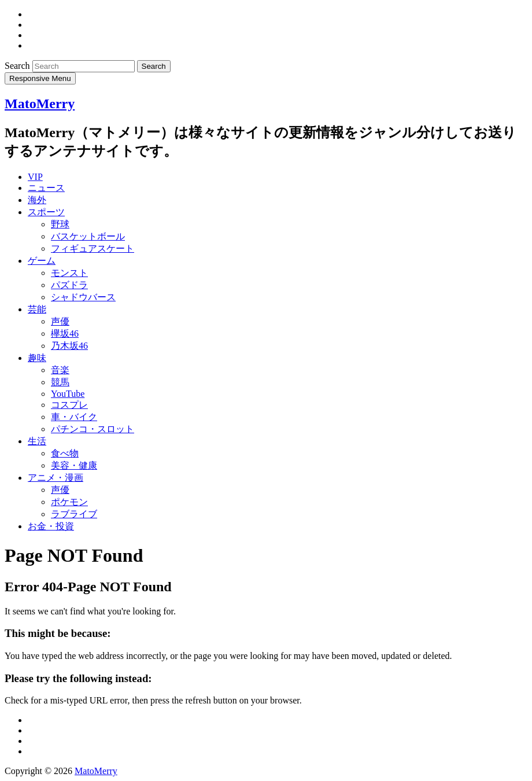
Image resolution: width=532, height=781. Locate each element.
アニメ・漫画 (56, 478)
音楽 (60, 370)
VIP (35, 177)
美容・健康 (74, 465)
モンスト (69, 273)
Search (19, 66)
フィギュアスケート (93, 248)
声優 (60, 321)
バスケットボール (88, 236)
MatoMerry (40, 104)
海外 (37, 200)
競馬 (60, 382)
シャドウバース (83, 297)
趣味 (37, 358)
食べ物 (65, 453)
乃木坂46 (69, 346)
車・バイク (74, 417)
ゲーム (42, 261)
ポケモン (69, 502)
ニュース (46, 188)
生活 (37, 441)
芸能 (37, 309)
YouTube (68, 394)
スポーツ (46, 212)
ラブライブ (74, 514)
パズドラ (69, 285)
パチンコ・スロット (93, 429)
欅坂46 (65, 334)
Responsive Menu (40, 78)
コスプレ (69, 405)
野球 (60, 224)
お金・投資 (51, 526)
